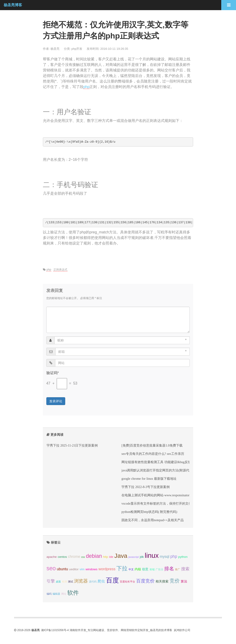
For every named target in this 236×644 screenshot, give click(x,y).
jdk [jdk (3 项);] (142, 557)
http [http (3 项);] (106, 557)
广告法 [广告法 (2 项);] (159, 569)
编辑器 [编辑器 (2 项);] (56, 594)
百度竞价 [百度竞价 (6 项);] (145, 581)
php (87, 87)
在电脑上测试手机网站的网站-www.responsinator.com (159, 495)
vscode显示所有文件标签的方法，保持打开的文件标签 (160, 503)
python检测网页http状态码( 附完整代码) (149, 512)
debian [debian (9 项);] (94, 556)
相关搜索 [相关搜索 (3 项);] (162, 581)
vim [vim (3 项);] (82, 569)
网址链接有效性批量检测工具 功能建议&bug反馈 (156, 462)
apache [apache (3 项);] (52, 557)
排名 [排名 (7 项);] (169, 569)
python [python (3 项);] (183, 557)
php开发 (77, 49)
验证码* (53, 373)
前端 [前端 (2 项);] (152, 569)
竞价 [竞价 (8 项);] (175, 581)
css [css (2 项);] (83, 557)
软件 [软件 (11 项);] (73, 593)
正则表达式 (60, 270)
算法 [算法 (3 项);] (184, 581)
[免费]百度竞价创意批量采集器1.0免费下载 (152, 445)
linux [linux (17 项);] (152, 555)
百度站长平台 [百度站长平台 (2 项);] (127, 582)
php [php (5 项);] (174, 556)
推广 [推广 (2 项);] (177, 569)
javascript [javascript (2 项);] (134, 557)
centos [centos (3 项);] (62, 557)
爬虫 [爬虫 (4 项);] (101, 581)
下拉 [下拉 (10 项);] (122, 568)
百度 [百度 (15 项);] (112, 580)
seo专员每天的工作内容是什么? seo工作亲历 (153, 454)
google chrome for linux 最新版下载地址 (149, 479)
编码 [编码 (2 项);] (49, 594)
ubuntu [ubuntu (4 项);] (62, 569)
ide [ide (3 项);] (111, 557)
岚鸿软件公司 (182, 630)
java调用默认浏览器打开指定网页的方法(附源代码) (158, 470)
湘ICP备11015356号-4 (55, 630)
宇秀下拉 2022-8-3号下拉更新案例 (146, 487)
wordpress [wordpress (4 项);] (107, 569)
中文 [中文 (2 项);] (131, 569)
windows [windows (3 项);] (91, 569)
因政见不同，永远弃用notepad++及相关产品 (153, 520)
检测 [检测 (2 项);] (65, 582)
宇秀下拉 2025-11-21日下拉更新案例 (72, 445)
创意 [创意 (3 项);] (145, 569)
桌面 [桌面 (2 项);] (58, 582)
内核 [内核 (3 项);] (138, 569)
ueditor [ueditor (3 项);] (74, 569)
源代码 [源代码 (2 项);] (93, 582)
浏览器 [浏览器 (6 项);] (81, 581)
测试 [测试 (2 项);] (71, 582)
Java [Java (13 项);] (121, 556)
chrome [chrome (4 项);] (74, 557)
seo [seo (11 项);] (51, 568)
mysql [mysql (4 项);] (165, 557)
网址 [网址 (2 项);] (64, 594)
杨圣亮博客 (13, 5)
